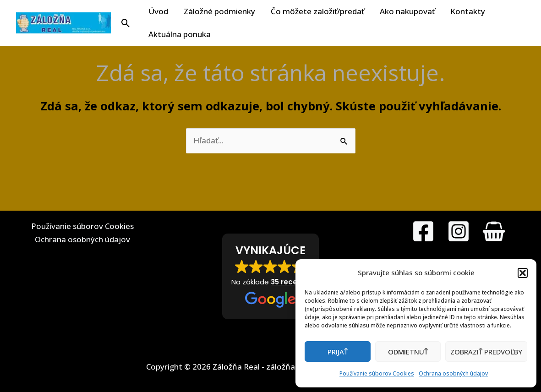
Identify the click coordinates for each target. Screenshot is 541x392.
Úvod (158, 11)
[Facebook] (423, 231)
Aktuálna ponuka (180, 34)
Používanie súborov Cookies (377, 373)
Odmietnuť (408, 352)
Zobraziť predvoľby (486, 352)
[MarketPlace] (494, 231)
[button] (523, 273)
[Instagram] (459, 231)
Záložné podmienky (219, 11)
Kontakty (468, 11)
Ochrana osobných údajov (453, 373)
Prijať (338, 352)
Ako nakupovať (407, 11)
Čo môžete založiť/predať (317, 11)
